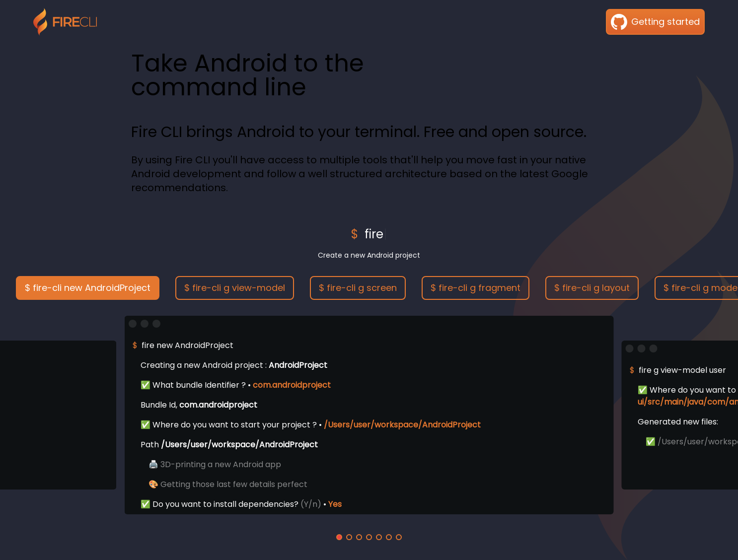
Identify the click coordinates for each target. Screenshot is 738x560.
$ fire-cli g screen (358, 288)
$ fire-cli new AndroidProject (88, 288)
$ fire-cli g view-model (235, 288)
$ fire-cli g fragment (476, 288)
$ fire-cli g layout (592, 288)
